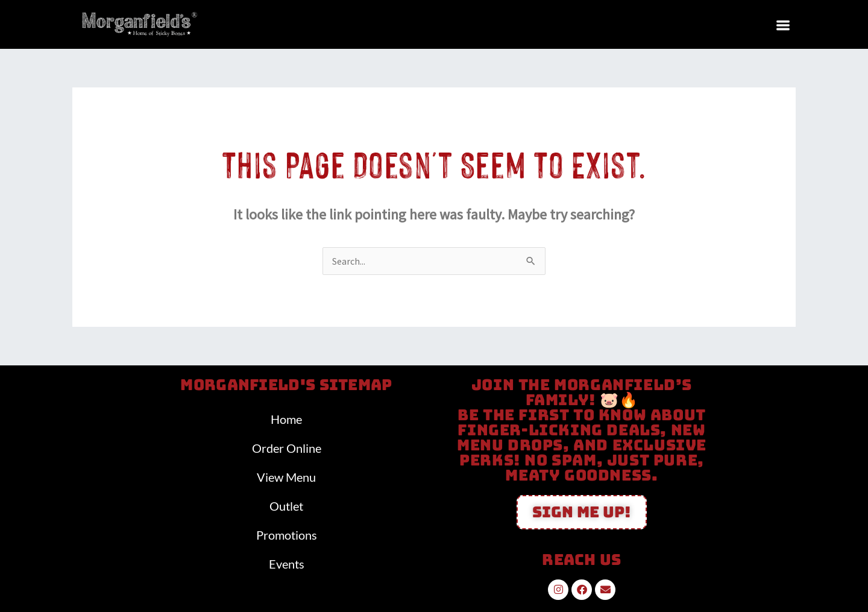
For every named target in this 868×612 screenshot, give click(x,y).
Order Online (287, 448)
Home (286, 419)
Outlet (286, 506)
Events (287, 564)
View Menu (286, 477)
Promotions (287, 535)
